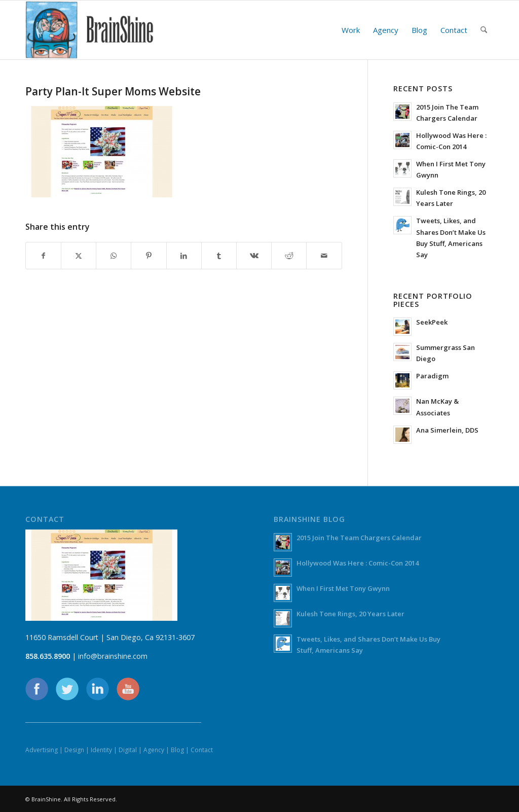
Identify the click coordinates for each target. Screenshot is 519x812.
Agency (154, 750)
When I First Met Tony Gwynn (343, 588)
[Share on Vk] (254, 256)
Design (74, 750)
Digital (128, 750)
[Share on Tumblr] (219, 256)
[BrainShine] (90, 30)
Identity (101, 750)
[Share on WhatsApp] (114, 256)
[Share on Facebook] (43, 256)
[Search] (484, 30)
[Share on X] (79, 256)
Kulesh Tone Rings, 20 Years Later (350, 614)
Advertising (42, 750)
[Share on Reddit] (289, 256)
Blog (177, 750)
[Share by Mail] (324, 256)
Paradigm (432, 376)
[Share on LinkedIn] (184, 256)
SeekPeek (432, 322)
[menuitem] (351, 30)
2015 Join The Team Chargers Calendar (359, 538)
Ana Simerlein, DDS (447, 430)
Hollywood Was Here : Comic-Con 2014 (358, 563)
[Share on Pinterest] (149, 256)
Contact (202, 750)
